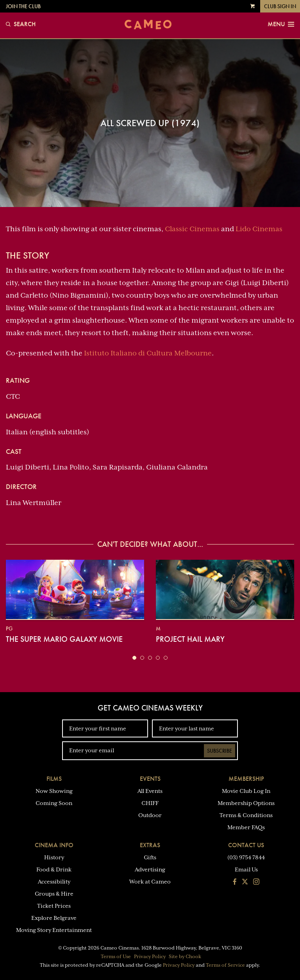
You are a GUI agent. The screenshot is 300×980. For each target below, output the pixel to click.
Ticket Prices (54, 906)
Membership (246, 779)
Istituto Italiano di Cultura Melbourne (148, 353)
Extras (150, 845)
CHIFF (150, 803)
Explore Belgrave (54, 918)
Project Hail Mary (190, 639)
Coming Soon (54, 803)
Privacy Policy (150, 957)
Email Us (246, 869)
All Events (150, 791)
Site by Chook (185, 957)
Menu (281, 24)
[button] (134, 658)
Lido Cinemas (259, 229)
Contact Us (246, 845)
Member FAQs (246, 827)
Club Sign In (280, 6)
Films (54, 779)
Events (150, 779)
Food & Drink (54, 869)
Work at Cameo (150, 882)
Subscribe (220, 751)
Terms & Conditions (246, 815)
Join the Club (23, 6)
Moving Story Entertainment (54, 930)
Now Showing (54, 791)
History (54, 857)
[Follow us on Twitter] (245, 882)
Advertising (150, 869)
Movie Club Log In (246, 791)
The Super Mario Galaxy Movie (64, 639)
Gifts (150, 857)
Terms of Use (116, 957)
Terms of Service (225, 965)
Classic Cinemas (192, 229)
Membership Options (246, 803)
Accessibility (54, 882)
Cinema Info (54, 845)
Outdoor (150, 815)
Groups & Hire (54, 894)
